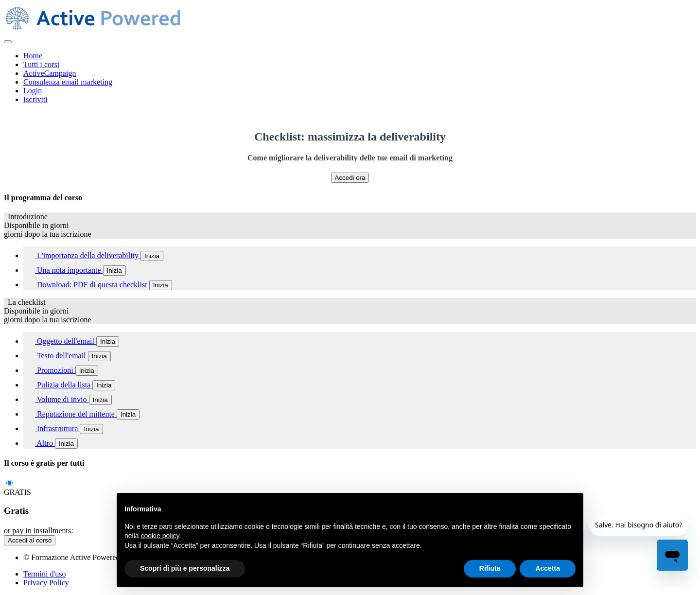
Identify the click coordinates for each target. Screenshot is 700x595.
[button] (8, 42)
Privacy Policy (46, 583)
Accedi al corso (30, 540)
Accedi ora (350, 178)
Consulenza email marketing (68, 82)
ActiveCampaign (50, 73)
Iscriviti (35, 99)
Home (33, 56)
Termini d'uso (45, 574)
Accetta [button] (548, 568)
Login (33, 91)
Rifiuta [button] (490, 568)
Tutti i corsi (41, 64)
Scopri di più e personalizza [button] (185, 568)
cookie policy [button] (160, 536)
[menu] (350, 78)
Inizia (152, 256)
